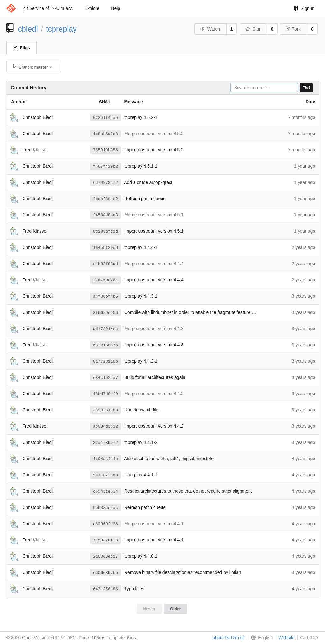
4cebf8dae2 (105, 199)
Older (176, 609)
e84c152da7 (105, 378)
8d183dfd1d (105, 231)
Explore (92, 8)
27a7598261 (105, 280)
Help (116, 8)
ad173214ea (105, 329)
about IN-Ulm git (229, 638)
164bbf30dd (105, 248)
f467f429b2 (105, 166)
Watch (210, 29)
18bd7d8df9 (105, 394)
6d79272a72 (105, 183)
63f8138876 (105, 345)
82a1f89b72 (105, 443)
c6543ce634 (105, 491)
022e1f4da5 (105, 118)
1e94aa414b (105, 459)
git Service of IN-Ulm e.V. (48, 8)
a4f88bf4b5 (105, 296)
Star (253, 29)
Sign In (304, 8)
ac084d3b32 (105, 426)
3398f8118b (105, 410)
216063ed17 (105, 556)
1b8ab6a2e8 (105, 134)
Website (286, 638)
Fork (294, 29)
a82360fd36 (105, 524)
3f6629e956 (105, 313)
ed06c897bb (105, 573)
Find (306, 88)
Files (22, 48)
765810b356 (105, 150)
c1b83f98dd (105, 264)
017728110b (105, 361)
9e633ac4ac (105, 508)
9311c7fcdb (105, 475)
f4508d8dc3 (105, 215)
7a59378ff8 (105, 540)
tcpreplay (61, 29)
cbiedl (28, 29)
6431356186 (105, 589)
